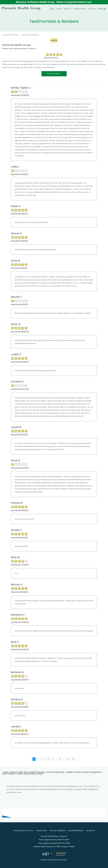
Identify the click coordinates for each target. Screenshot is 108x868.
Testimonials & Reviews (30, 35)
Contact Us (90, 831)
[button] (105, 9)
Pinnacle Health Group (10, 35)
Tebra (65, 860)
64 (69, 759)
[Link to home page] (21, 8)
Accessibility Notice (76, 831)
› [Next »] (77, 759)
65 (73, 759)
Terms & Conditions (57, 831)
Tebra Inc (30, 831)
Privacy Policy (42, 831)
